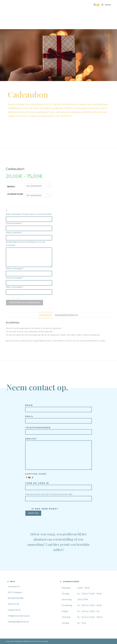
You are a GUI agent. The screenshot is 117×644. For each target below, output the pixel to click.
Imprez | (35, 641)
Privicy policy (43, 641)
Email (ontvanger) (15, 278)
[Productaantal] (13, 297)
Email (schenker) (14, 223)
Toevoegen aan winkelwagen (25, 303)
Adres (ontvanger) (15, 287)
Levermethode (15, 194)
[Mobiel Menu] (105, 5)
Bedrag (11, 187)
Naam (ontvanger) (15, 269)
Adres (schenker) (14, 233)
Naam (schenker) (29, 214)
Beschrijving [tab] (46, 315)
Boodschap (25, 244)
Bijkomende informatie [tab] (67, 315)
